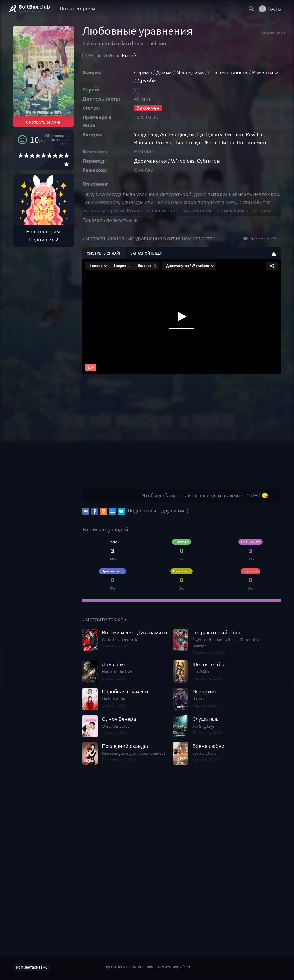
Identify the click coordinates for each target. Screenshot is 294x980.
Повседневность (228, 72)
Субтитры (209, 161)
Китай (129, 56)
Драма (164, 72)
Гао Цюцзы (181, 134)
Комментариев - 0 (32, 967)
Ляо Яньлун (188, 142)
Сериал (143, 72)
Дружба (147, 80)
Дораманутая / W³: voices (164, 161)
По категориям (78, 8)
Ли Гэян (234, 134)
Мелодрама (190, 72)
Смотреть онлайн (44, 122)
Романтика (265, 72)
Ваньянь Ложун (153, 142)
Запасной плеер (146, 253)
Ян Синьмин (252, 142)
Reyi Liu (255, 134)
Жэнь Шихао (219, 142)
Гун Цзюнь (209, 134)
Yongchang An (150, 134)
